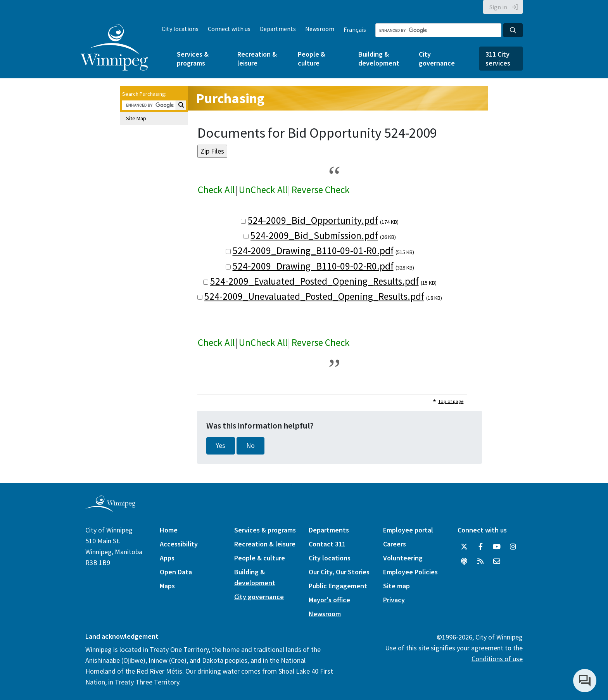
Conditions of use (497, 659)
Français (355, 29)
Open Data (176, 572)
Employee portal (408, 530)
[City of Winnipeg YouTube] (497, 547)
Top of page (451, 401)
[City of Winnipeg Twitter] (464, 547)
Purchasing (230, 98)
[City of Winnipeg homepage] (110, 509)
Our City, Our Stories (339, 572)
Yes (221, 446)
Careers (395, 544)
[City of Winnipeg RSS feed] (480, 562)
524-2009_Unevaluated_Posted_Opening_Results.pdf (314, 296)
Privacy (394, 600)
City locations (180, 29)
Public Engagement (338, 586)
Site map (396, 586)
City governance (437, 59)
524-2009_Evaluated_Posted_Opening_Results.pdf (314, 281)
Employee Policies (410, 572)
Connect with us (229, 29)
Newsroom (320, 29)
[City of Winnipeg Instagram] (513, 547)
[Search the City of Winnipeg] (438, 30)
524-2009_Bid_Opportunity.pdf (313, 220)
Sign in (498, 7)
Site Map (136, 118)
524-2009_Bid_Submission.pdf (314, 235)
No (250, 446)
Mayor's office (329, 600)
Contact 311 (327, 544)
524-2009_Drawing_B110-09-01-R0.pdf (313, 251)
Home (169, 530)
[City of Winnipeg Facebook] (480, 547)
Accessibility (179, 544)
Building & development (379, 59)
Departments (278, 29)
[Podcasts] (464, 562)
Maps (167, 586)
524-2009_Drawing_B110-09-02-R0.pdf (313, 266)
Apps (167, 558)
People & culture (312, 59)
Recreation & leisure (257, 59)
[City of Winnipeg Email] (497, 562)
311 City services (498, 59)
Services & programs (193, 59)
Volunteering (403, 558)
